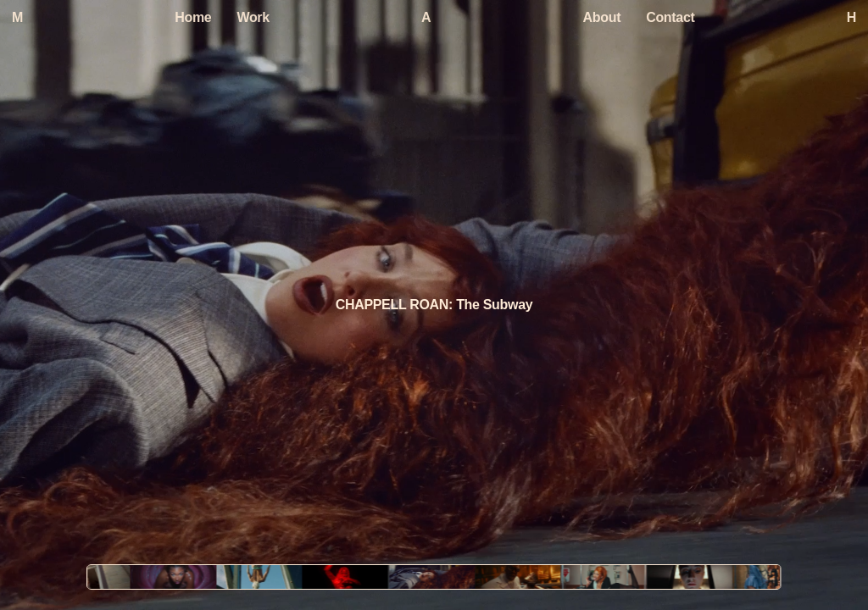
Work (253, 17)
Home (193, 17)
